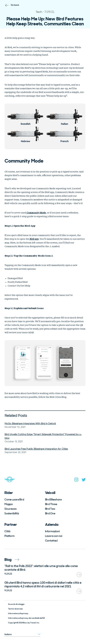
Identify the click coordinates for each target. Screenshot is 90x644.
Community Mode (36, 213)
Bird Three (51, 504)
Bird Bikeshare (53, 500)
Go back (15, 5)
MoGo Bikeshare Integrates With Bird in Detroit (30, 424)
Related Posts (16, 416)
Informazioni (52, 531)
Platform (10, 536)
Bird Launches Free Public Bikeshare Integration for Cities (36, 449)
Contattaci (52, 541)
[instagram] (76, 480)
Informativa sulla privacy (18, 613)
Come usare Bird (14, 500)
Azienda (52, 524)
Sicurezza (10, 509)
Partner (11, 524)
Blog (12, 559)
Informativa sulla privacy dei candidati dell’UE (26, 618)
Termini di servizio (15, 609)
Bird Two (50, 509)
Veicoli (50, 493)
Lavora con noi (54, 536)
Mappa (9, 504)
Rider (9, 493)
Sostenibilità (12, 513)
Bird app (34, 239)
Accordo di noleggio (16, 604)
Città (7, 531)
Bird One (50, 513)
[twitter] (84, 480)
